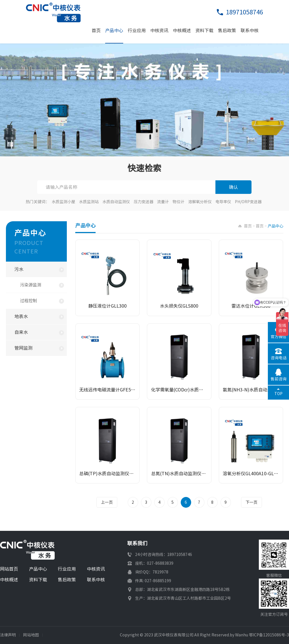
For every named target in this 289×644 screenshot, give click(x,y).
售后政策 (227, 30)
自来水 (21, 332)
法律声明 (8, 635)
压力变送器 (144, 202)
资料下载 (204, 30)
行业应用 (137, 30)
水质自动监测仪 (116, 202)
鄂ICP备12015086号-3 (269, 635)
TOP (278, 394)
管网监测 (23, 348)
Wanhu (242, 635)
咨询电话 (279, 358)
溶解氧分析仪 (200, 202)
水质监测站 (89, 202)
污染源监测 (31, 285)
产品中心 (114, 30)
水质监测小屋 (63, 202)
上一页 (107, 502)
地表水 (21, 316)
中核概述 (182, 30)
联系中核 (250, 30)
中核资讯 (159, 30)
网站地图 (31, 635)
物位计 (178, 202)
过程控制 (28, 301)
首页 (96, 30)
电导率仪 (223, 202)
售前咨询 (279, 379)
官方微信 (279, 337)
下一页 (251, 502)
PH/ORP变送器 (248, 202)
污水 (19, 269)
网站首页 (9, 569)
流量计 (163, 202)
